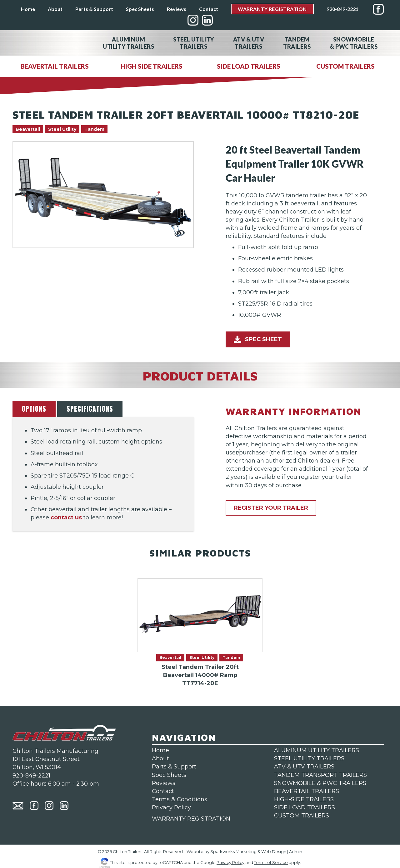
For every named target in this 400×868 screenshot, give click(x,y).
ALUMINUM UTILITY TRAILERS (317, 750)
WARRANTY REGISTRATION (191, 819)
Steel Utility (194, 43)
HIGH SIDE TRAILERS (152, 66)
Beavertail (28, 129)
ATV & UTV (249, 43)
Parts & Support (94, 9)
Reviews (177, 9)
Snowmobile (354, 43)
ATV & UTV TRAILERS (304, 767)
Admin (296, 851)
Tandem (297, 43)
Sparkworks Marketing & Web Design (248, 851)
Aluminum (128, 43)
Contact (209, 9)
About (55, 9)
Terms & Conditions (180, 799)
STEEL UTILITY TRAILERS (309, 758)
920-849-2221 (342, 9)
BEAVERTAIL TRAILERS (55, 66)
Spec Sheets (140, 9)
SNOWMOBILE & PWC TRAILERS (320, 783)
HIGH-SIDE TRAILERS (304, 799)
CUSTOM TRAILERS (345, 66)
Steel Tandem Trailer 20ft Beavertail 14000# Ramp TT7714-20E (200, 675)
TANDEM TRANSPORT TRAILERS (320, 775)
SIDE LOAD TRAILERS (249, 66)
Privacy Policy (171, 807)
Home (28, 9)
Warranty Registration (272, 9)
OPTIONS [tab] (34, 409)
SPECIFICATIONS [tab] (90, 409)
